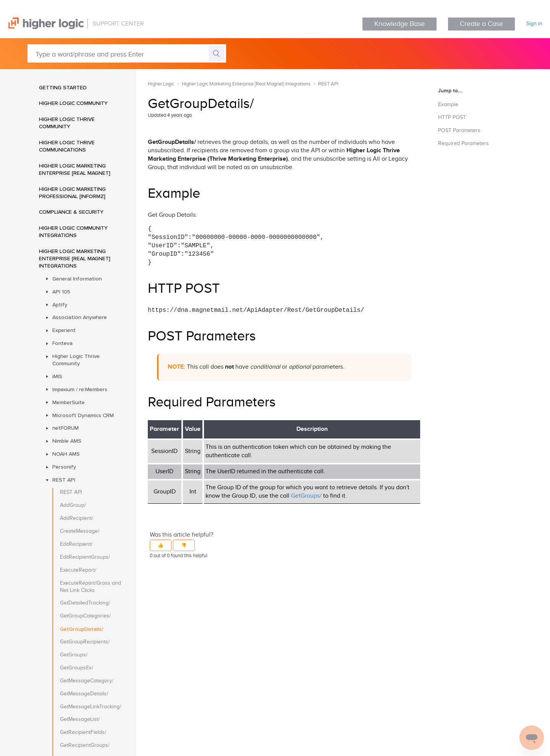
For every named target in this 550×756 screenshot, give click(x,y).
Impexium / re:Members (80, 389)
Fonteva (62, 343)
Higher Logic (161, 84)
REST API (64, 480)
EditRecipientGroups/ (85, 557)
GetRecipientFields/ (83, 732)
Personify (64, 467)
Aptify (60, 305)
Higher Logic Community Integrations (73, 231)
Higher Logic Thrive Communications (67, 146)
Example (448, 105)
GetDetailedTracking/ (85, 603)
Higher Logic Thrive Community (67, 123)
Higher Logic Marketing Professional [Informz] (72, 193)
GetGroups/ (74, 655)
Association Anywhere (80, 317)
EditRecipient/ (76, 544)
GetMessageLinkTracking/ (91, 707)
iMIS (57, 376)
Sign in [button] (534, 24)
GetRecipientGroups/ (85, 745)
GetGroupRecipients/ (85, 642)
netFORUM (66, 428)
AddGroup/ (73, 505)
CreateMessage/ (80, 531)
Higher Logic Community (73, 103)
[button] (161, 545)
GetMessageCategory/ (87, 681)
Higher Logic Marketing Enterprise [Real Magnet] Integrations (75, 258)
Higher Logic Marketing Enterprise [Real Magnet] (75, 169)
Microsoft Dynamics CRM (83, 415)
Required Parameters (463, 143)
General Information (77, 279)
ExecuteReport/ (78, 570)
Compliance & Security (71, 212)
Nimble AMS (67, 441)
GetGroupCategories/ (85, 616)
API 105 (61, 292)
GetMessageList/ (80, 719)
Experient (64, 330)
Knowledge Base (400, 24)
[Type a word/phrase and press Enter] (127, 53)
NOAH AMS (66, 454)
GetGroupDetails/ (82, 629)
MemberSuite (69, 402)
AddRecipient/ (77, 518)
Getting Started (63, 87)
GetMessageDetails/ (84, 694)
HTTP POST (452, 118)
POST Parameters (459, 131)
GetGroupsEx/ (77, 668)
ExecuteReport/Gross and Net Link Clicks (91, 587)
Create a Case (481, 24)
